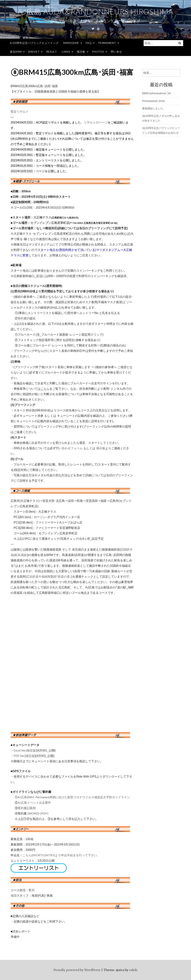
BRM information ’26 (156, 93)
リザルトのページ (96, 122)
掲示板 (81, 52)
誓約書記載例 (27, 808)
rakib (133, 970)
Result (52, 52)
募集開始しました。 (154, 108)
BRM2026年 (71, 43)
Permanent (107, 43)
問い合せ (116, 52)
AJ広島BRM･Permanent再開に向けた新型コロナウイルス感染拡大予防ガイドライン (74, 797)
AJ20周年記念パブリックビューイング (34, 43)
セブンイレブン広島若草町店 (50, 223)
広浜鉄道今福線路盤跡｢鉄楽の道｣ (49, 576)
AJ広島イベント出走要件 (34, 802)
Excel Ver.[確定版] (25, 750)
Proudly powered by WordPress (77, 970)
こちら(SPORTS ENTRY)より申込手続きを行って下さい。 (61, 855)
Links (66, 52)
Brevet (34, 52)
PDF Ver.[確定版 (24, 756)
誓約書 (22, 318)
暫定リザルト (20, 111)
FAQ (89, 43)
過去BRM (16, 52)
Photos (98, 52)
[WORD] (33, 813)
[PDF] (44, 813)
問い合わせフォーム (69, 448)
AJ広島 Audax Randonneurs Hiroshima (95, 12)
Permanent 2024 (154, 101)
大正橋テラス (42, 217)
